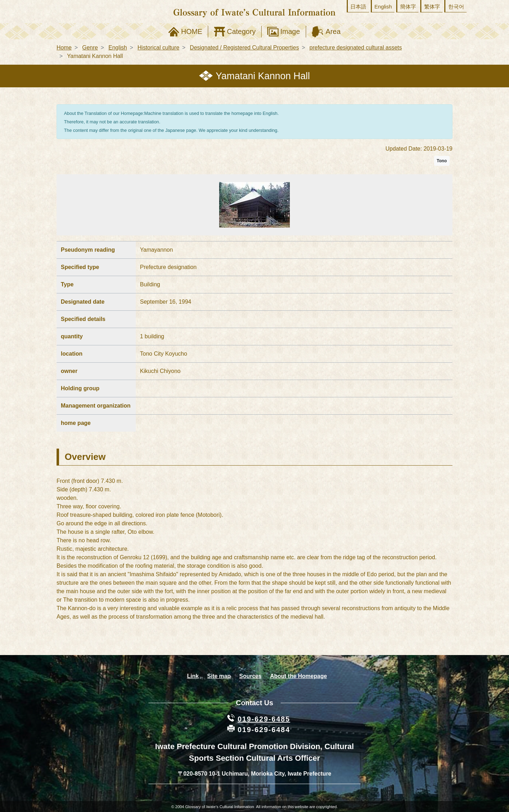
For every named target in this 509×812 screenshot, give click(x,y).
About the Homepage (299, 676)
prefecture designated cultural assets (356, 48)
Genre (90, 48)
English (383, 7)
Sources (250, 676)
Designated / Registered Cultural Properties (244, 48)
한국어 (456, 7)
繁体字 (432, 7)
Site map (219, 676)
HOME (192, 31)
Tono (442, 161)
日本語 (358, 7)
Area (333, 31)
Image (290, 31)
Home (64, 48)
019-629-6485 (264, 719)
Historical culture (158, 48)
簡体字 (408, 7)
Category (241, 31)
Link (193, 676)
